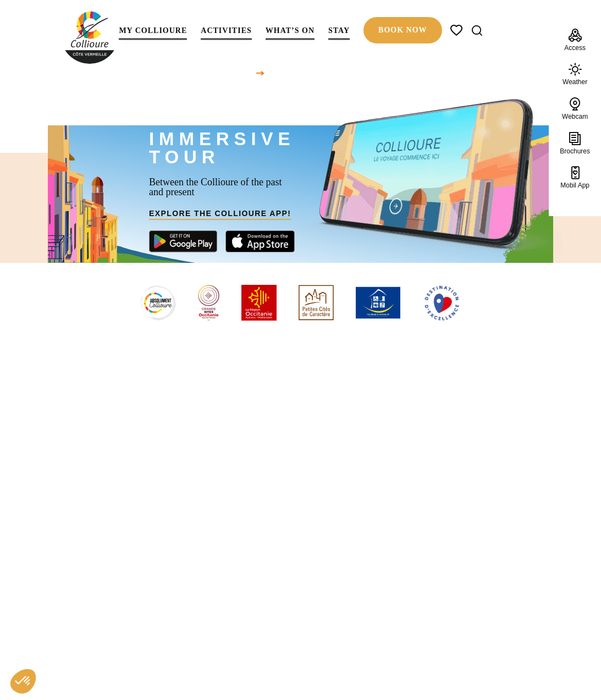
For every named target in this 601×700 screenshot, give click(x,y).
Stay (339, 31)
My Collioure (153, 31)
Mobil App (575, 177)
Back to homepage (300, 492)
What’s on (290, 31)
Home (244, 73)
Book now (403, 30)
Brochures (575, 143)
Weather (575, 74)
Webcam (575, 108)
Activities (226, 31)
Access (575, 39)
